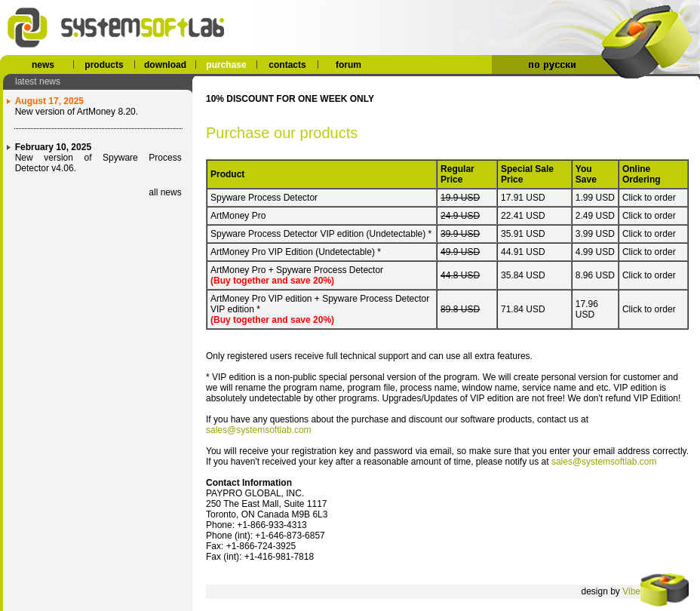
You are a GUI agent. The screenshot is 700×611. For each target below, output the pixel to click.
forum (348, 65)
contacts (287, 65)
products (104, 65)
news (43, 65)
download (165, 65)
